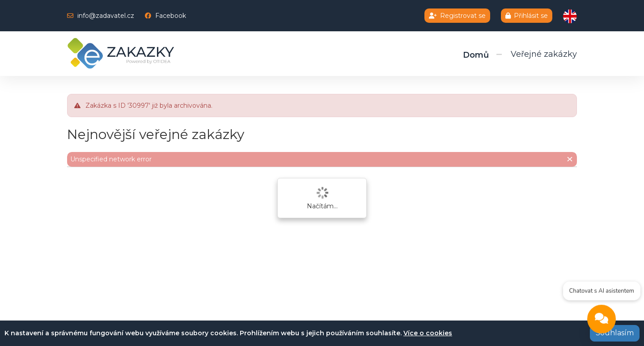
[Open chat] (602, 320)
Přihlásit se (527, 16)
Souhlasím (615, 333)
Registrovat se (457, 16)
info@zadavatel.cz (106, 16)
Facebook (171, 16)
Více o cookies (428, 333)
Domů (476, 55)
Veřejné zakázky (544, 54)
